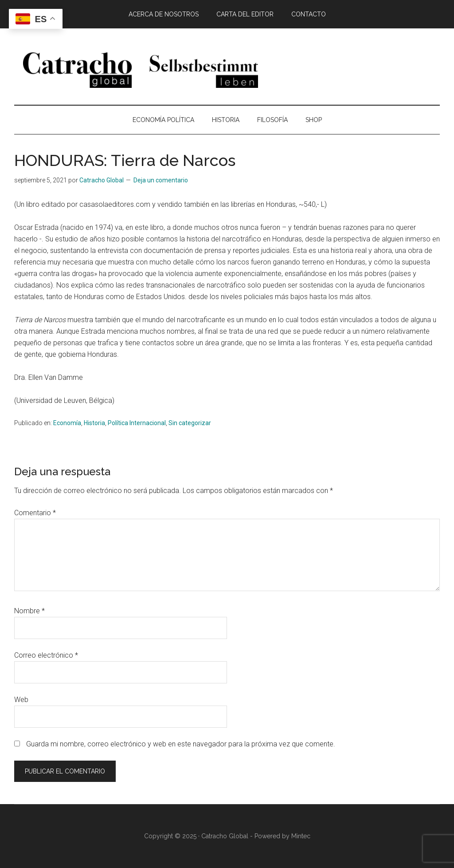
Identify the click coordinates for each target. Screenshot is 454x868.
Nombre (29, 611)
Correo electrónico (46, 655)
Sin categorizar (190, 423)
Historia (94, 423)
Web (21, 700)
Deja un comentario (161, 180)
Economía (67, 423)
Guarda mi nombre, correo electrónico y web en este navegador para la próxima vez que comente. (181, 744)
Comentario (35, 513)
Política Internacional (137, 423)
